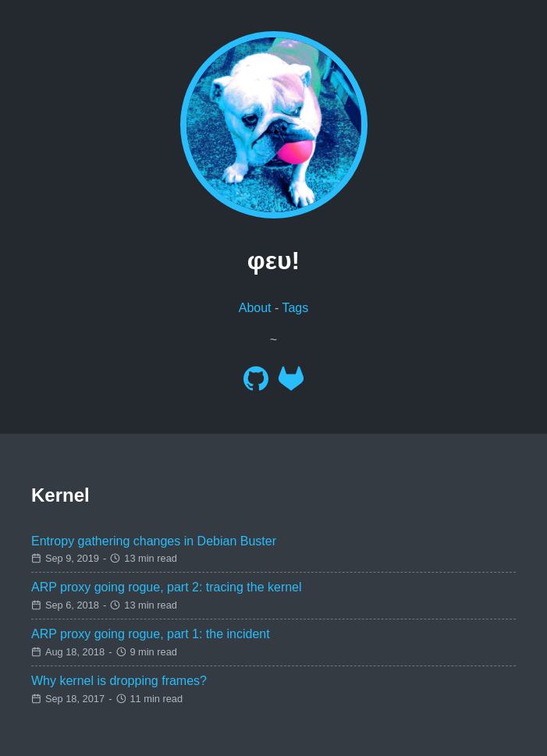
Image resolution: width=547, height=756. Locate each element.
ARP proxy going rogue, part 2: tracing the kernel (167, 587)
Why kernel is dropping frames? (119, 681)
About (255, 308)
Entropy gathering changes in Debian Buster (154, 541)
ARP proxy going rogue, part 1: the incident (151, 634)
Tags (295, 308)
